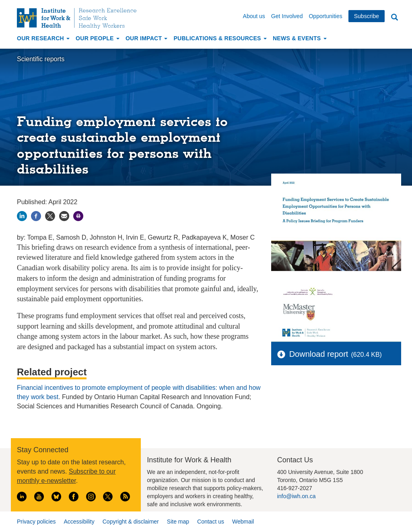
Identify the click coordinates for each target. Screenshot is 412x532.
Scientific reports (41, 59)
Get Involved (287, 16)
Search (394, 18)
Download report (319, 354)
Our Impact (147, 38)
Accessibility (79, 522)
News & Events (300, 38)
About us (254, 16)
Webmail (243, 522)
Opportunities (325, 16)
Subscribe (367, 16)
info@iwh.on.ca (297, 496)
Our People (98, 38)
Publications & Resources (220, 38)
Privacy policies (36, 522)
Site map (178, 522)
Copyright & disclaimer (131, 522)
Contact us (211, 522)
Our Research (43, 38)
